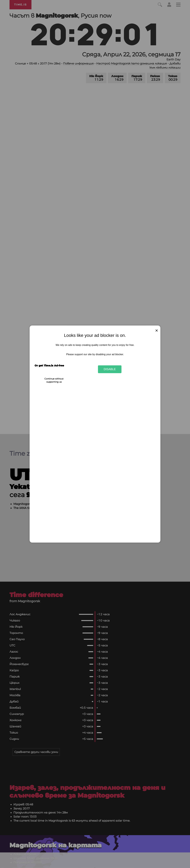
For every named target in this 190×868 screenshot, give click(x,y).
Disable (110, 369)
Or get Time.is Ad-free (49, 366)
